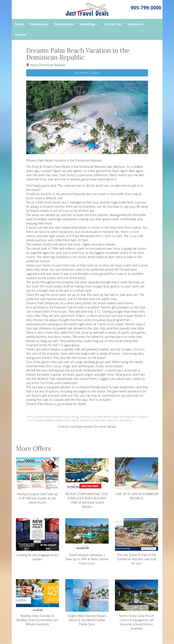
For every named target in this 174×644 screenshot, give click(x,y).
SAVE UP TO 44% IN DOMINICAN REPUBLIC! (137, 479)
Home (19, 24)
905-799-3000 (146, 8)
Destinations (64, 24)
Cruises (20, 35)
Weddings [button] (89, 24)
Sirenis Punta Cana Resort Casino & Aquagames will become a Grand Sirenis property (137, 605)
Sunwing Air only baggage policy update (38, 540)
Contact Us (113, 24)
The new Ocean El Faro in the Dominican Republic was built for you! (137, 542)
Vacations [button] (136, 24)
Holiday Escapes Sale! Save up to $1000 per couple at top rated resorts (38, 481)
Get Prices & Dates (87, 73)
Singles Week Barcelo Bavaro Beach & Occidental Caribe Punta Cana (87, 603)
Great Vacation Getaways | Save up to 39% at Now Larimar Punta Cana (87, 542)
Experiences (39, 24)
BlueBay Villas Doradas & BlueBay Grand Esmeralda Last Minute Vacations (38, 603)
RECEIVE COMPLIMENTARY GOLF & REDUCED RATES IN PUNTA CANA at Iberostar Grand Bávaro (87, 483)
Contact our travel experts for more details (87, 427)
